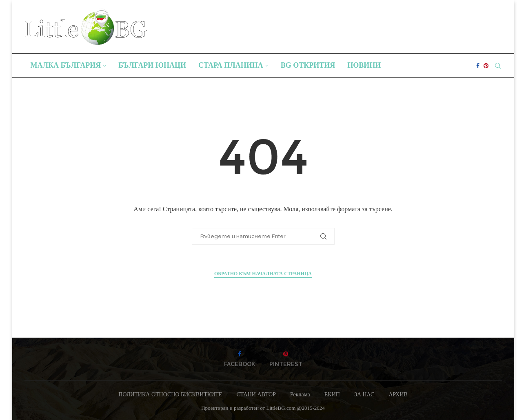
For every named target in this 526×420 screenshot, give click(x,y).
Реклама (300, 395)
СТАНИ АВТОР (256, 395)
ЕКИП (332, 395)
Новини (364, 65)
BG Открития (308, 65)
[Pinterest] (486, 66)
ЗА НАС (364, 395)
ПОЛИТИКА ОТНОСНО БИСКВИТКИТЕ (170, 395)
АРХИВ (398, 395)
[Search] (498, 66)
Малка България (66, 65)
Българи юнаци (152, 65)
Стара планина (231, 65)
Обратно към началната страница (263, 274)
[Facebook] (478, 66)
